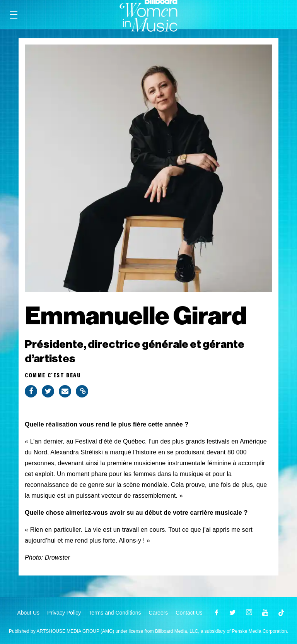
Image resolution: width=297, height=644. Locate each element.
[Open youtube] (265, 613)
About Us (28, 613)
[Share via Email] (65, 391)
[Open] (282, 613)
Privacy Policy (64, 613)
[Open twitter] (233, 613)
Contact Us (189, 613)
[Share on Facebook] (31, 391)
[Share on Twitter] (48, 391)
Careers (159, 613)
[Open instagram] (249, 613)
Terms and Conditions (115, 613)
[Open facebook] (217, 613)
